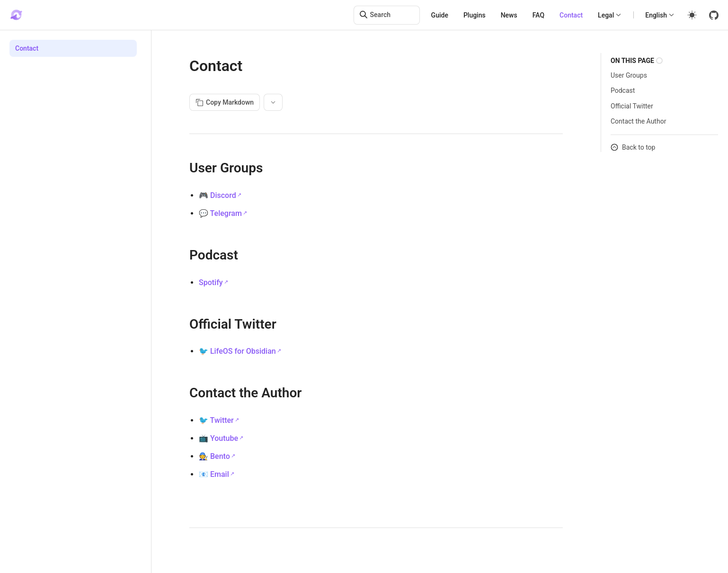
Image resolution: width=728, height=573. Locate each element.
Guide (440, 15)
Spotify (211, 282)
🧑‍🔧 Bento (214, 456)
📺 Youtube (218, 438)
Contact (571, 15)
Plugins (475, 15)
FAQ (538, 15)
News (509, 15)
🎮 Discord (218, 195)
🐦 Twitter (216, 420)
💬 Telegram (220, 213)
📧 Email (214, 474)
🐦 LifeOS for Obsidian (237, 351)
